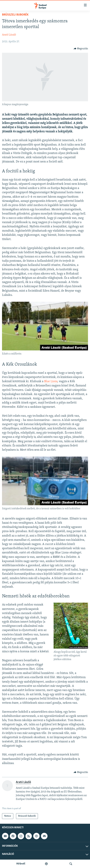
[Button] (81, 49)
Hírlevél (21, 864)
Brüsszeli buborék (15, 15)
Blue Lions (51, 381)
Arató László (9, 35)
